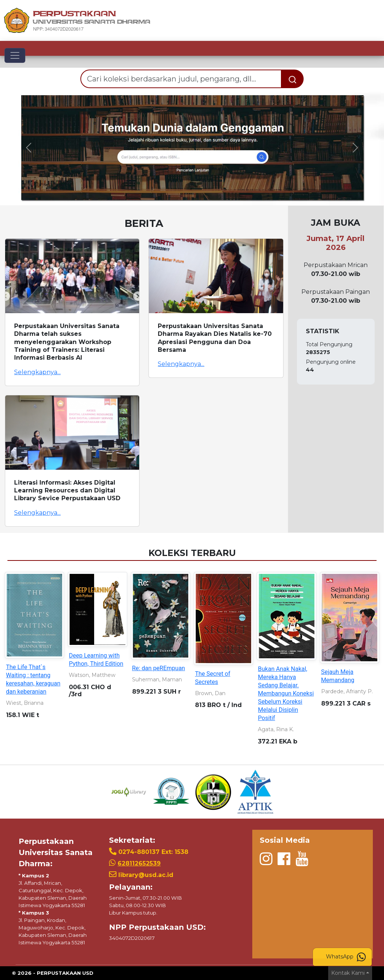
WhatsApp (346, 957)
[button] (29, 148)
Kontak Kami (348, 973)
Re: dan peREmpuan (159, 668)
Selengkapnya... (37, 372)
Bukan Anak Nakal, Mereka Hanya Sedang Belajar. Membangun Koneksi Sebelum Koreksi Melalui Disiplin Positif (286, 693)
